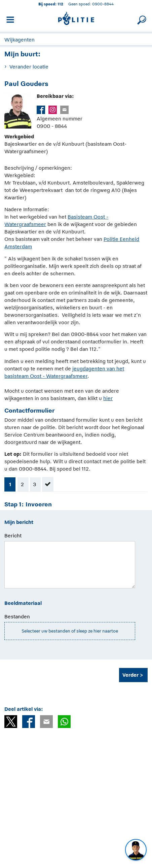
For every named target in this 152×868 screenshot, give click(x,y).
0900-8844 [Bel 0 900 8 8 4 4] (103, 4)
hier (108, 398)
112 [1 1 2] (60, 4)
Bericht (13, 536)
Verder (130, 675)
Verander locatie (29, 67)
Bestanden (17, 617)
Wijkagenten (20, 40)
